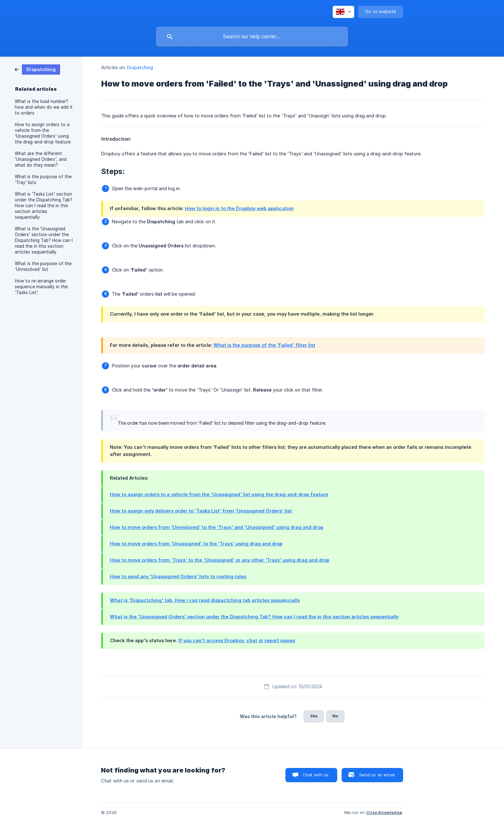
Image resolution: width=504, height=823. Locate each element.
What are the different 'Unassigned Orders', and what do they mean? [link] (41, 159)
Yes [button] (314, 716)
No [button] (335, 716)
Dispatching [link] (140, 67)
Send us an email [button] (377, 775)
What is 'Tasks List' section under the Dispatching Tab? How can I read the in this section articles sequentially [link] (44, 206)
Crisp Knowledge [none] (384, 812)
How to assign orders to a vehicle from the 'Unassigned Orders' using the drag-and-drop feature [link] (43, 133)
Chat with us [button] (316, 775)
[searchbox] (252, 37)
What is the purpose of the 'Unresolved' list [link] (43, 266)
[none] (343, 12)
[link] (37, 69)
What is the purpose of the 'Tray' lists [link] (43, 180)
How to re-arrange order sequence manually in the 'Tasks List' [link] (41, 287)
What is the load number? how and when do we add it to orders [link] (44, 107)
